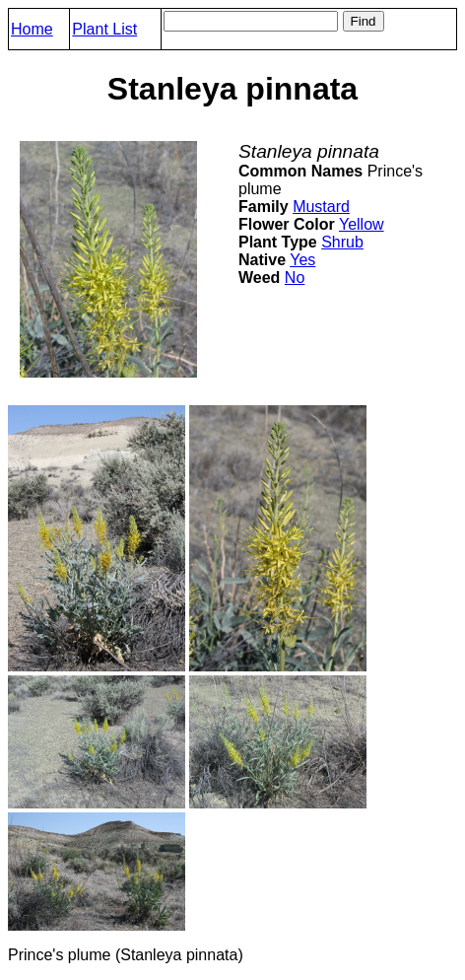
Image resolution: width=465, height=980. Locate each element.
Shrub (342, 242)
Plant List (104, 29)
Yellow (362, 224)
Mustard (321, 207)
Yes (302, 260)
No (295, 278)
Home (32, 29)
